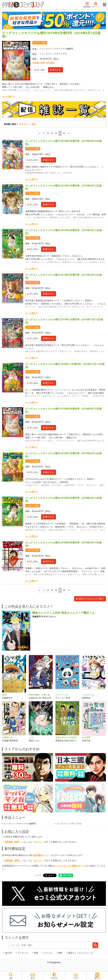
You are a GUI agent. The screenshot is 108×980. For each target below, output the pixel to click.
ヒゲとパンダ (62, 695)
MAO (4, 695)
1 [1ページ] (44, 133)
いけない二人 (88, 695)
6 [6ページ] (64, 133)
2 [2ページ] (48, 133)
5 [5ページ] (60, 133)
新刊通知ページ (41, 855)
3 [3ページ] (52, 133)
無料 (60, 953)
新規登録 (87, 5)
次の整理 (86, 737)
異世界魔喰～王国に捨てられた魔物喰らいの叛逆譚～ (41, 695)
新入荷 (9, 953)
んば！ (32, 737)
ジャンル (48, 953)
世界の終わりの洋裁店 (66, 737)
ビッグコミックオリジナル (54, 54)
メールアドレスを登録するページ (71, 866)
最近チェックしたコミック (81, 953)
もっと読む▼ (8, 97)
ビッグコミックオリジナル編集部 (57, 49)
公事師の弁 (7, 737)
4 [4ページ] (56, 133)
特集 (36, 953)
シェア (38, 875)
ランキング (23, 953)
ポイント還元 (41, 43)
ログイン (96, 5)
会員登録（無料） (13, 842)
